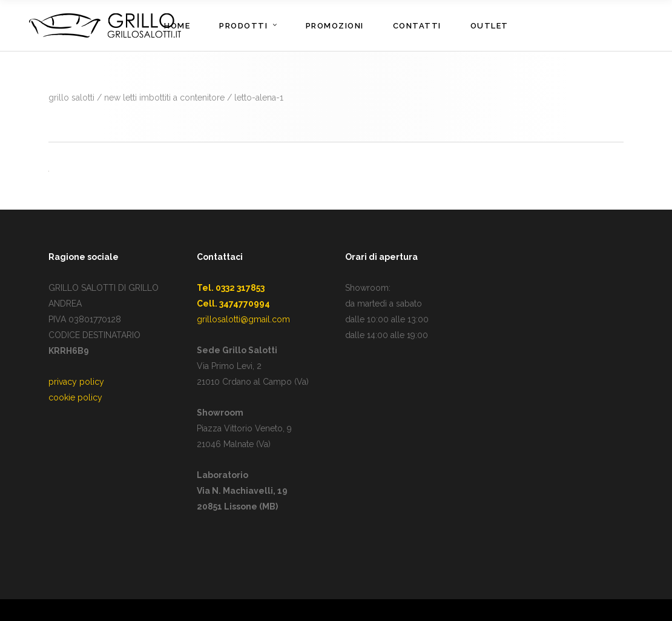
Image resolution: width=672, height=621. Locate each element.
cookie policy (75, 397)
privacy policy (76, 382)
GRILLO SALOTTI (71, 98)
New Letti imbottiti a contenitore (164, 98)
